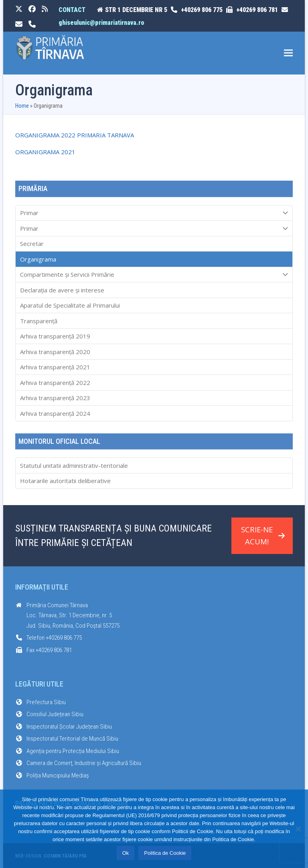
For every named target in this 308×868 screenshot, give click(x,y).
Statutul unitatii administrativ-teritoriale (74, 465)
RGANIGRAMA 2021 (48, 152)
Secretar (32, 244)
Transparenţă (39, 321)
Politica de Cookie (165, 853)
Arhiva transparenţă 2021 (55, 367)
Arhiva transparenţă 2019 (55, 336)
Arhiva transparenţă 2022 (55, 383)
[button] (288, 53)
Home (22, 106)
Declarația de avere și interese (62, 290)
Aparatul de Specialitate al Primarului (70, 305)
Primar (154, 213)
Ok (126, 853)
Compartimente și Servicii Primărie (154, 275)
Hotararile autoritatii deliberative (65, 481)
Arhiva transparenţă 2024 (55, 413)
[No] (298, 829)
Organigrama (38, 259)
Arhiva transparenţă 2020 (55, 352)
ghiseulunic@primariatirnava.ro (101, 23)
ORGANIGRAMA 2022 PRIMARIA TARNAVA (75, 135)
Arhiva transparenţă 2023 (55, 398)
